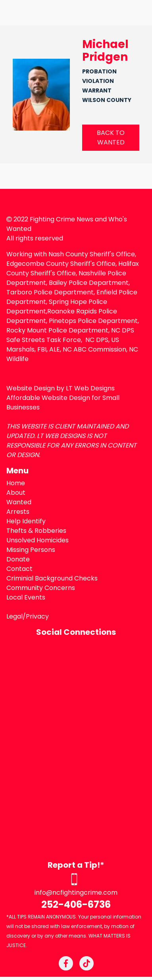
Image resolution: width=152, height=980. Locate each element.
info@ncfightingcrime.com (76, 893)
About (16, 493)
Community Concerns (41, 588)
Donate (18, 559)
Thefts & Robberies (36, 531)
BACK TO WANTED (111, 137)
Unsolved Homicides (38, 540)
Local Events (26, 597)
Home (16, 483)
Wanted (19, 502)
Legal (14, 616)
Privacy (37, 616)
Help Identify (26, 521)
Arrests (18, 512)
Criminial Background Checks (52, 578)
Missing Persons (31, 550)
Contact (19, 569)
